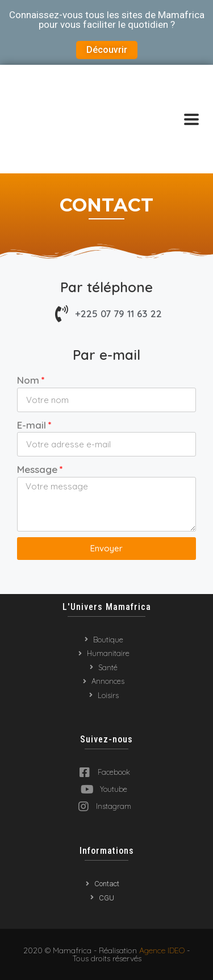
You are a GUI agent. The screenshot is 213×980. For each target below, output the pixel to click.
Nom (28, 380)
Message (37, 469)
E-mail (32, 425)
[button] (107, 50)
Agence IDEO (162, 950)
